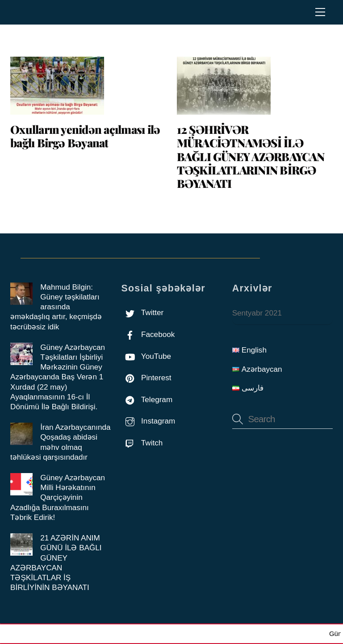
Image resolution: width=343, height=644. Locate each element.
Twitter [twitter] (142, 313)
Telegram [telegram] (147, 400)
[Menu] (320, 12)
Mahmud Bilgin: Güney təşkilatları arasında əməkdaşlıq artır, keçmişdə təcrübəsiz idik (56, 307)
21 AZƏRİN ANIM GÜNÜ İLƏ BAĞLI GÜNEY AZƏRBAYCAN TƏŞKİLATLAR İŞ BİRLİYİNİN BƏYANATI (56, 563)
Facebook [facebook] (148, 334)
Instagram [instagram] (148, 421)
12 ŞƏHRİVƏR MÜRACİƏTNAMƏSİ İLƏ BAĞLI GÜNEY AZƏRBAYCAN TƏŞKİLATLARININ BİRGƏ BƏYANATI (251, 156)
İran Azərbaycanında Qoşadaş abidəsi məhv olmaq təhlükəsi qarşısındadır (60, 442)
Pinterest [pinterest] (146, 378)
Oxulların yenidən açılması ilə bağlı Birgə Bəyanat (85, 136)
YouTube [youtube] (146, 356)
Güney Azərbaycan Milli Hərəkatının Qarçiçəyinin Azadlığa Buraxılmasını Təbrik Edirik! (58, 498)
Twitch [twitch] (142, 443)
